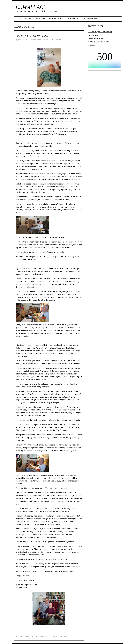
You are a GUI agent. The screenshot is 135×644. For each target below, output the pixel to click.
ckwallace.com (25, 19)
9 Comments (57, 40)
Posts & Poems (73, 19)
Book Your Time (56, 19)
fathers (48, 636)
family (42, 636)
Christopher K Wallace (40, 40)
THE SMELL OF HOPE (95, 38)
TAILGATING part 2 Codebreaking (100, 32)
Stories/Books (91, 19)
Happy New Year (57, 636)
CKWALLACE (31, 7)
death (29, 636)
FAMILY (20, 636)
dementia (36, 636)
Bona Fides (40, 19)
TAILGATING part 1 (95, 35)
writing (66, 636)
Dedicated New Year (32, 36)
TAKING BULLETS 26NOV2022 (99, 42)
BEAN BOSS (92, 45)
